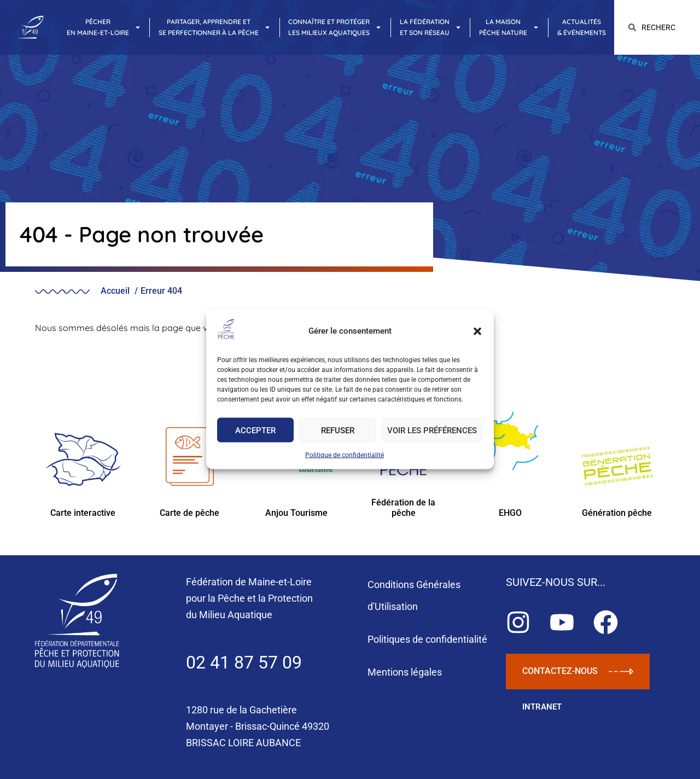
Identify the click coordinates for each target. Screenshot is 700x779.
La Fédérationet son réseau (431, 27)
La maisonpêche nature (509, 27)
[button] (477, 331)
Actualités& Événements (582, 27)
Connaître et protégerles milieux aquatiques (335, 27)
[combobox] (657, 27)
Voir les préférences (432, 430)
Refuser (338, 430)
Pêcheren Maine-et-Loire (104, 27)
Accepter (255, 430)
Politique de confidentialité (345, 455)
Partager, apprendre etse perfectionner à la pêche (215, 27)
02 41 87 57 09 (244, 662)
